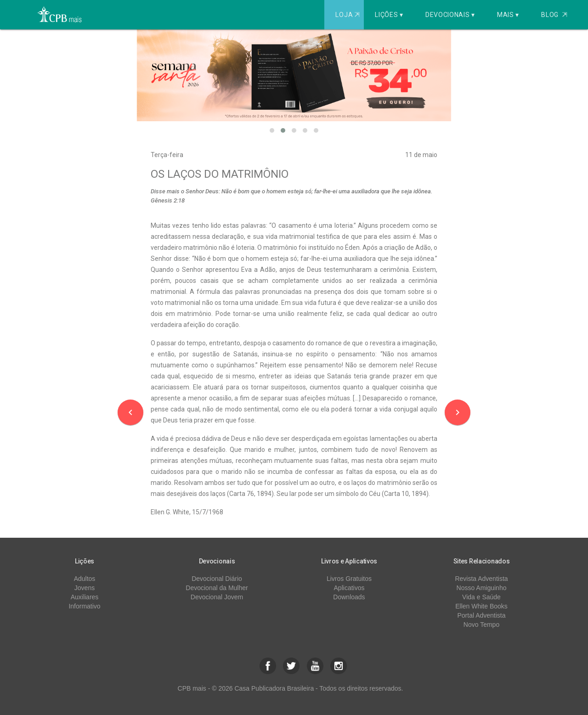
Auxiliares (85, 597)
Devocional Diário (217, 579)
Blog (554, 15)
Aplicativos (349, 588)
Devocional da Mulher (217, 588)
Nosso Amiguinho (482, 588)
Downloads (349, 597)
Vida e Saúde (481, 597)
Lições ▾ (389, 15)
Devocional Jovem (217, 597)
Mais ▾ (508, 15)
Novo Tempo (481, 625)
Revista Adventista (481, 579)
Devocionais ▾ (450, 15)
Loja (348, 15)
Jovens (85, 588)
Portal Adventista (481, 615)
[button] (272, 130)
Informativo (84, 606)
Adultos (85, 579)
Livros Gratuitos (349, 579)
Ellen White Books (481, 606)
